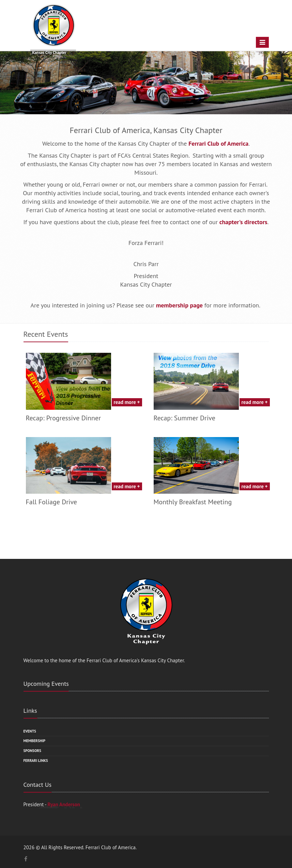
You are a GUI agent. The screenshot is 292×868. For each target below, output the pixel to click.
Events (30, 731)
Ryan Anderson (64, 804)
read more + (127, 402)
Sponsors (32, 751)
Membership (35, 741)
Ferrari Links (36, 761)
